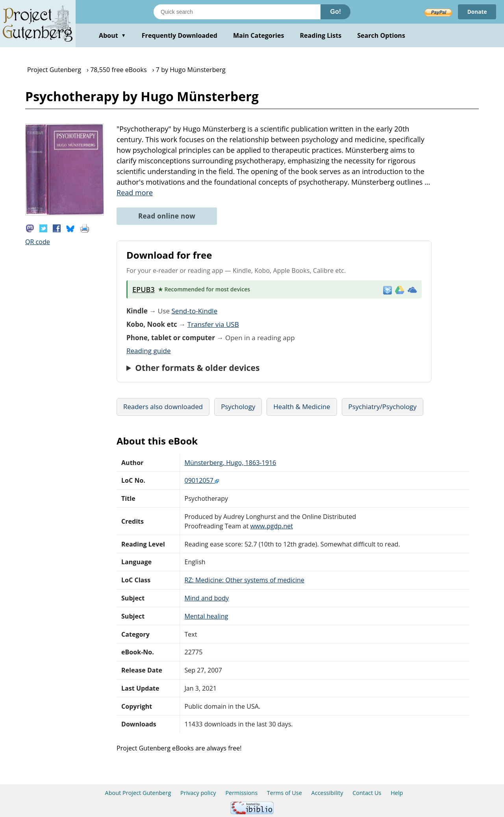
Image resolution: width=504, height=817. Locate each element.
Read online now (167, 216)
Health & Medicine (302, 407)
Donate (477, 12)
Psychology (238, 407)
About (112, 35)
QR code (38, 242)
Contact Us (367, 793)
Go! (335, 12)
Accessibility (327, 793)
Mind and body (207, 598)
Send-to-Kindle (194, 311)
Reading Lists (321, 35)
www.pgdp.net (271, 526)
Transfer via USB (213, 324)
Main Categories (259, 35)
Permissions (241, 793)
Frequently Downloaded (180, 35)
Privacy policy (198, 793)
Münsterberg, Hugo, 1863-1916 (231, 463)
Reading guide (149, 351)
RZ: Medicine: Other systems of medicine (245, 580)
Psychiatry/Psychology (383, 407)
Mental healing (207, 616)
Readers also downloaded (163, 407)
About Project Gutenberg (138, 793)
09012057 (202, 480)
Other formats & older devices (197, 368)
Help (397, 793)
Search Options (381, 35)
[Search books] (237, 12)
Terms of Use (284, 793)
